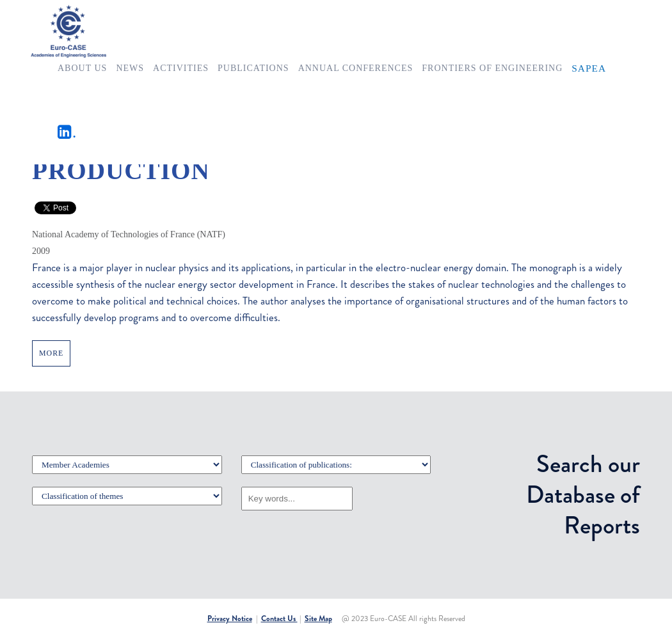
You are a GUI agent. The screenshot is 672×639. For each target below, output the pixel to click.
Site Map (318, 619)
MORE (51, 353)
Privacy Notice (230, 619)
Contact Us (279, 619)
